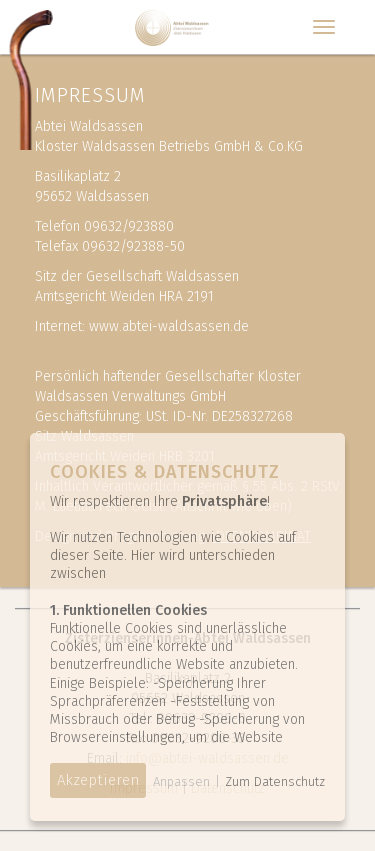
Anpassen (181, 781)
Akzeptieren (98, 780)
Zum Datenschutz (275, 781)
